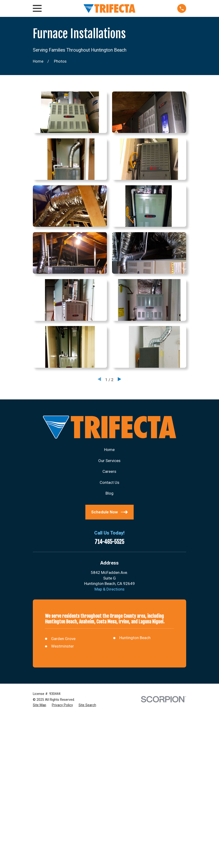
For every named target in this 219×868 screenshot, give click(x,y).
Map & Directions (109, 589)
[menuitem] (40, 705)
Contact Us (109, 482)
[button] (70, 112)
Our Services (109, 461)
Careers (109, 471)
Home (109, 450)
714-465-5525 (109, 542)
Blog (109, 493)
